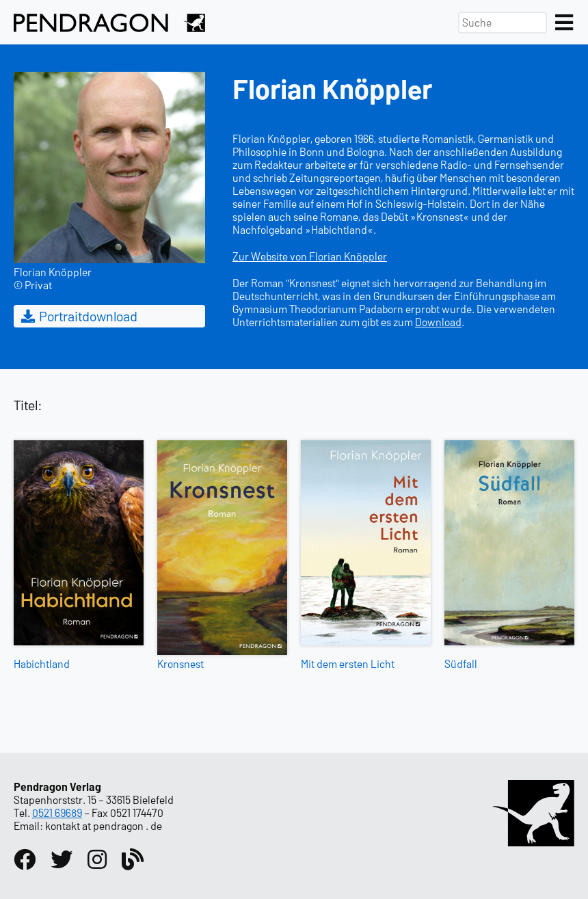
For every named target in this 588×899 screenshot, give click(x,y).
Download (438, 322)
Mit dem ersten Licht (348, 663)
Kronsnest (181, 663)
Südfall (461, 663)
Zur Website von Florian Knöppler (310, 256)
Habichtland (42, 663)
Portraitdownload (78, 316)
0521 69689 (57, 813)
